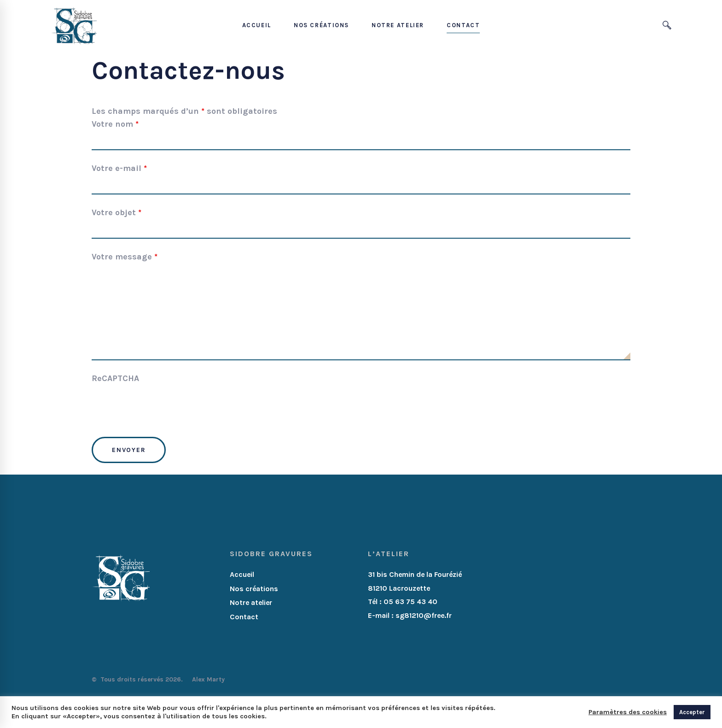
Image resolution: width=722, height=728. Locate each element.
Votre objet (116, 212)
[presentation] (162, 407)
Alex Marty (209, 679)
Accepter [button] (692, 712)
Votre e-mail (119, 168)
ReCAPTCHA (115, 378)
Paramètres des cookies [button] (628, 712)
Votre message (125, 257)
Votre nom (115, 124)
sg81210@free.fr (424, 615)
